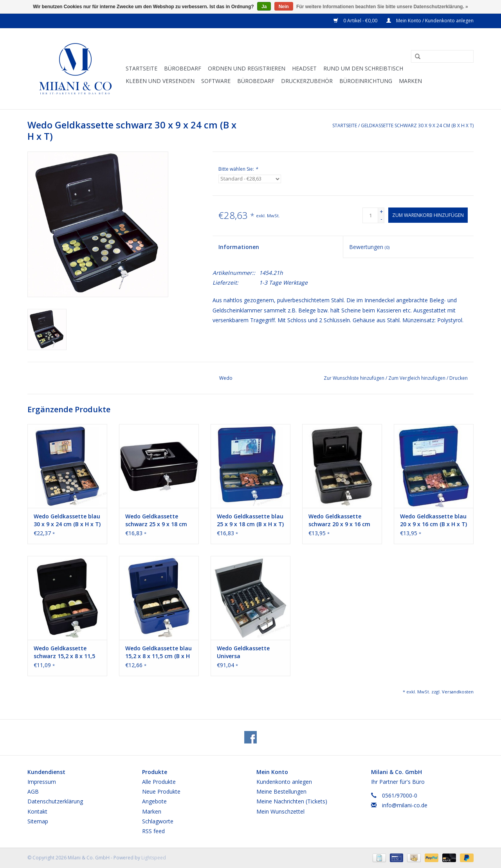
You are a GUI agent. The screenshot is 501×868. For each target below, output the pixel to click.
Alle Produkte (159, 782)
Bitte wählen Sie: (238, 169)
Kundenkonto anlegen (284, 782)
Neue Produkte (161, 791)
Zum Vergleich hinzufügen (417, 378)
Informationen (239, 247)
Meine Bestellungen (281, 791)
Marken (410, 81)
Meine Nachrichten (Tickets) (292, 801)
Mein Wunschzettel (280, 811)
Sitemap (38, 821)
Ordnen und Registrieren (247, 68)
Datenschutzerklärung (55, 801)
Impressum (42, 782)
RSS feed (153, 831)
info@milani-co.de (405, 805)
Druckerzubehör (307, 81)
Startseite (141, 68)
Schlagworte (158, 821)
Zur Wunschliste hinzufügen (355, 378)
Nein (284, 7)
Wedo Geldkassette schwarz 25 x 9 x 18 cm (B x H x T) (156, 520)
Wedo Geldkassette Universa (243, 652)
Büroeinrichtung (366, 81)
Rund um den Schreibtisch (363, 68)
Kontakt (37, 811)
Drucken (459, 378)
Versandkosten (458, 692)
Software (216, 81)
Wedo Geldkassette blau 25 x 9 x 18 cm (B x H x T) (250, 520)
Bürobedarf (256, 81)
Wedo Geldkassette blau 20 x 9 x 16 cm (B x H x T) (433, 520)
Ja (264, 7)
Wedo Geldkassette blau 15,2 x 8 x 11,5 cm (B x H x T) (159, 652)
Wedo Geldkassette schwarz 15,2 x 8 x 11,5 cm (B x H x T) (64, 652)
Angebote (154, 801)
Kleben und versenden (160, 81)
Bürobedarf (183, 68)
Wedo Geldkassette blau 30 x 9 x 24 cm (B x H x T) (67, 520)
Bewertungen (369, 247)
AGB (33, 791)
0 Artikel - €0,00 (356, 21)
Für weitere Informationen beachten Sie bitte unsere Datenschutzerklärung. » (382, 7)
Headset (304, 68)
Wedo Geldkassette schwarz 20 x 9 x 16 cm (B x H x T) (339, 520)
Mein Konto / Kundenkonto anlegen (430, 21)
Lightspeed (154, 858)
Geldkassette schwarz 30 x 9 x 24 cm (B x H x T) (417, 125)
